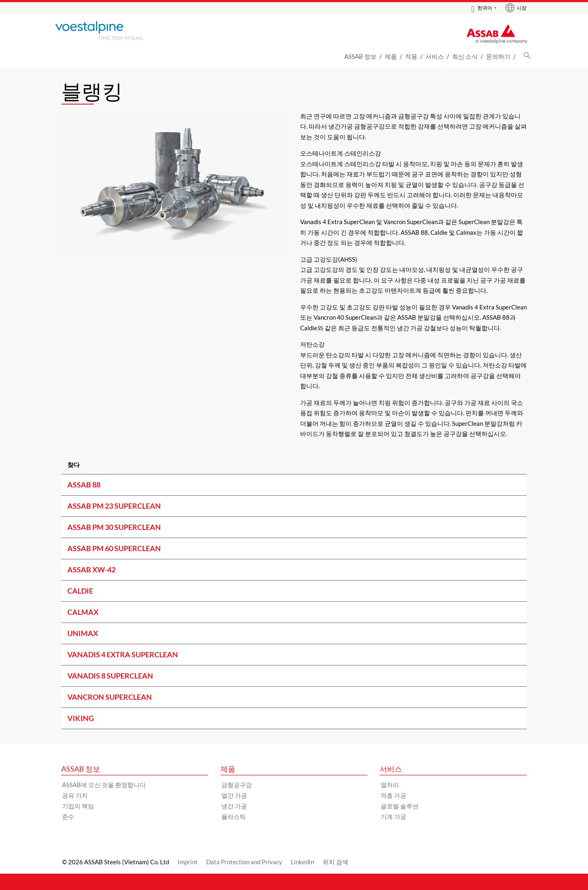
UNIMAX (83, 633)
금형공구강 (237, 785)
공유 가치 (75, 795)
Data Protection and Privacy (244, 862)
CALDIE (80, 591)
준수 (68, 817)
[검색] (527, 58)
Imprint (188, 862)
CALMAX (83, 612)
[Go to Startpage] (110, 30)
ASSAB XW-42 (91, 570)
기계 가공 (393, 817)
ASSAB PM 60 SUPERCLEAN (114, 548)
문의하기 (498, 56)
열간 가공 (234, 795)
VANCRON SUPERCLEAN (110, 697)
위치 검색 (335, 862)
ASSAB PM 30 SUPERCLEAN (114, 527)
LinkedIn (302, 862)
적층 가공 (393, 795)
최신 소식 (465, 56)
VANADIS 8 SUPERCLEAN (110, 676)
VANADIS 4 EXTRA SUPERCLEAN (123, 654)
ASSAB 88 (84, 485)
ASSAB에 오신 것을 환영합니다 (104, 785)
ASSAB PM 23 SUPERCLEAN (114, 506)
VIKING (81, 718)
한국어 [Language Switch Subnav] (482, 8)
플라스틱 (234, 817)
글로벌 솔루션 (400, 806)
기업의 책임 (78, 806)
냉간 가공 (234, 806)
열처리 (390, 785)
